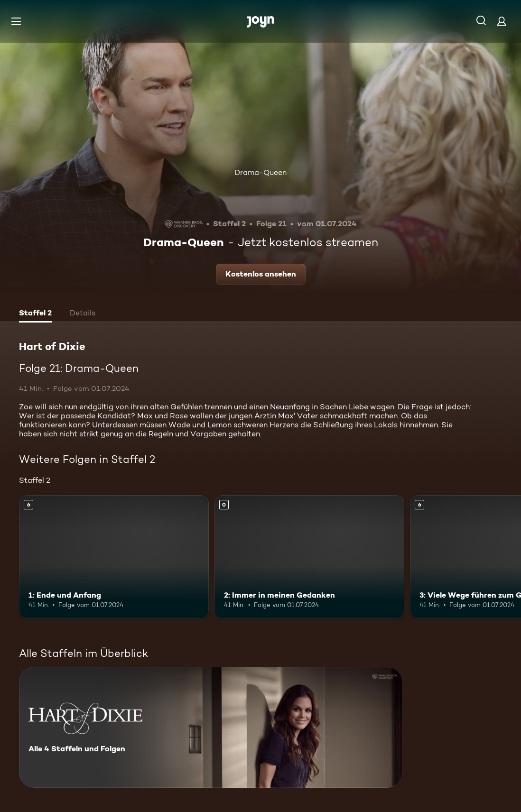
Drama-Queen (260, 172)
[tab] (35, 314)
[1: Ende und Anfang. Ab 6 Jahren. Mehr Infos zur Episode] (114, 557)
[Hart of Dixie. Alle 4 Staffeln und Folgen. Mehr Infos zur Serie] (211, 727)
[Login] (502, 21)
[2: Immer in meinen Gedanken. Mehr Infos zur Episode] (309, 557)
